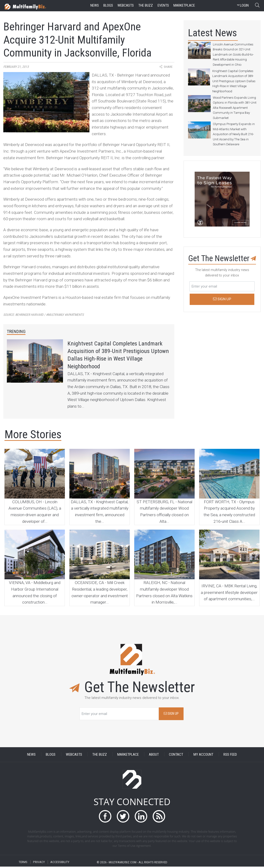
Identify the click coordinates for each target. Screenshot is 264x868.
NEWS (31, 756)
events (163, 5)
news (95, 5)
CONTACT (176, 756)
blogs (108, 5)
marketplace (184, 5)
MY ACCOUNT (203, 756)
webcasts (126, 5)
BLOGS (51, 756)
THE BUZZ (100, 756)
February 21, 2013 (16, 67)
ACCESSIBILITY (60, 863)
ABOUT (154, 756)
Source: (44, 315)
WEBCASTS (74, 756)
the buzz (146, 5)
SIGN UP (171, 715)
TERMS (23, 863)
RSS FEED (230, 756)
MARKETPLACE (128, 756)
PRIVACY (39, 863)
